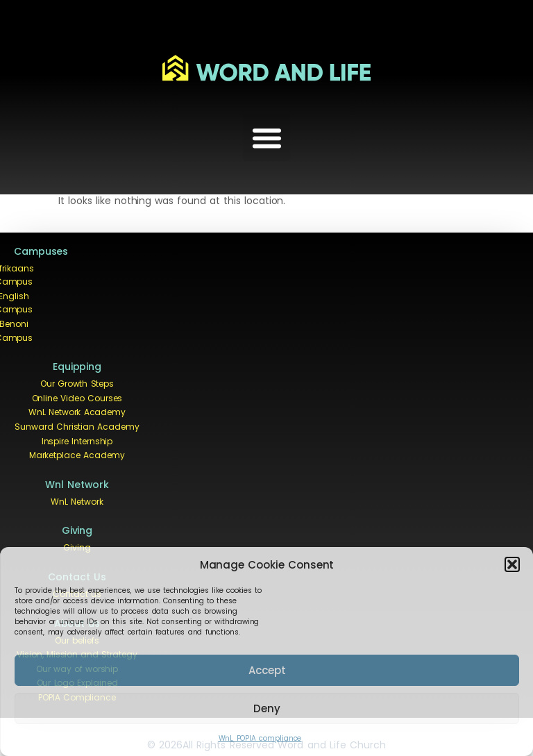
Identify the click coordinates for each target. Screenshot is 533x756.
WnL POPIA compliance (260, 738)
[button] (512, 564)
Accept (267, 670)
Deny (267, 708)
